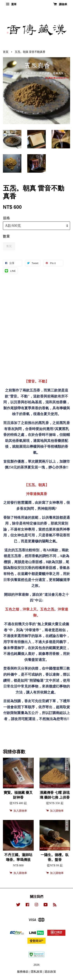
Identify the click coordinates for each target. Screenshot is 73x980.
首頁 (6, 52)
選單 (11, 4)
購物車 (60, 4)
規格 (6, 218)
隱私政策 (37, 972)
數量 (6, 236)
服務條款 (23, 972)
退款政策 (50, 972)
